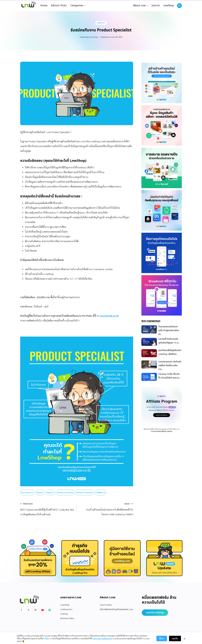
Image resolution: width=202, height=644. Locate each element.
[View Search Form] (179, 6)
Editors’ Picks (59, 6)
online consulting (65, 492)
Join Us (156, 6)
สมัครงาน (101, 492)
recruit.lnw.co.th (109, 316)
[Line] (50, 610)
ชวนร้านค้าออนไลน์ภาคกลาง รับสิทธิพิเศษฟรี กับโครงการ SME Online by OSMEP (106, 509)
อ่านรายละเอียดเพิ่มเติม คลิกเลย (162, 431)
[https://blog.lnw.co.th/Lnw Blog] (29, 6)
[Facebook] (21, 610)
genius (50, 492)
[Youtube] (43, 610)
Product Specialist (85, 492)
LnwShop (169, 6)
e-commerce (27, 492)
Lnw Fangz (93, 37)
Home (44, 6)
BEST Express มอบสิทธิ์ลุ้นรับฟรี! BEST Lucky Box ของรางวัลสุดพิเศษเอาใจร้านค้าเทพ (47, 509)
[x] (28, 610)
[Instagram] (35, 610)
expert (40, 492)
